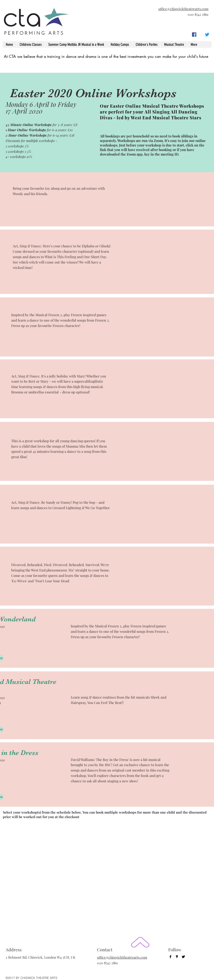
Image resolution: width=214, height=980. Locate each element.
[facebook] (194, 35)
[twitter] (207, 35)
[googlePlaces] (201, 35)
